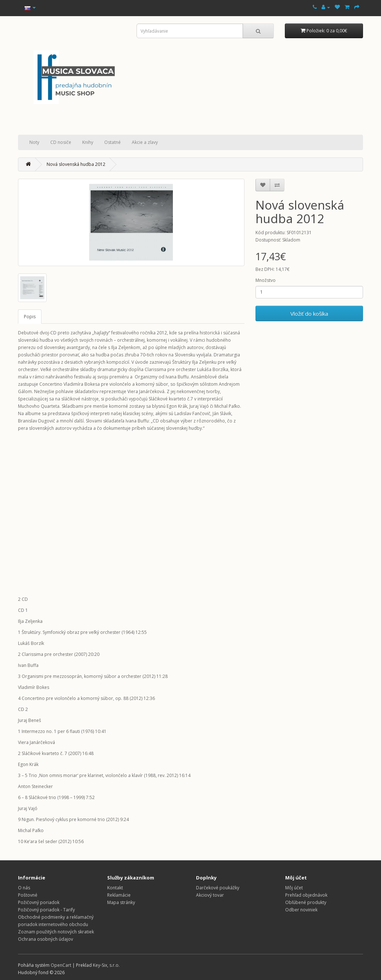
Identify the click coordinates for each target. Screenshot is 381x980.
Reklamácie (119, 895)
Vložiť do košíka (309, 313)
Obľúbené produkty (306, 902)
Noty (34, 142)
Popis (30, 317)
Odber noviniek (301, 910)
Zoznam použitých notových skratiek (56, 932)
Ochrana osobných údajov (46, 939)
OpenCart (61, 965)
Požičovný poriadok (39, 902)
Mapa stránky (121, 902)
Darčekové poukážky (218, 888)
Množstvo (266, 280)
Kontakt (115, 888)
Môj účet (294, 888)
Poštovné (28, 895)
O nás (24, 888)
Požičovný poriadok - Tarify (46, 910)
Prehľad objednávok (306, 895)
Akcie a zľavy (145, 142)
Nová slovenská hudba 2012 (76, 164)
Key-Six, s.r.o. (106, 965)
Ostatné (113, 142)
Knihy (88, 142)
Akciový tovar (210, 895)
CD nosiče (61, 142)
